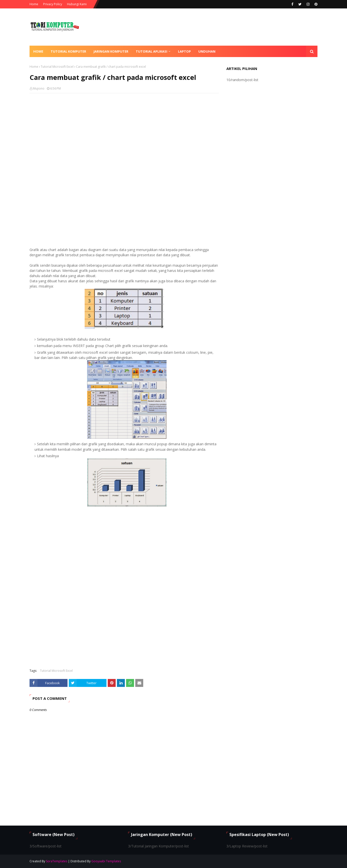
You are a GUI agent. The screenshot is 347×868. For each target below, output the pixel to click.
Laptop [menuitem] (184, 51)
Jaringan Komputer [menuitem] (111, 51)
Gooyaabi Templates (106, 861)
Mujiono (39, 88)
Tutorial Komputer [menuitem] (68, 51)
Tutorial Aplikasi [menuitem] (152, 51)
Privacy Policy (53, 4)
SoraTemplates (57, 861)
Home (34, 4)
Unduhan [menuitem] (207, 51)
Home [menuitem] (38, 51)
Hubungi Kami (77, 4)
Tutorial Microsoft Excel (57, 67)
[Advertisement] (124, 133)
